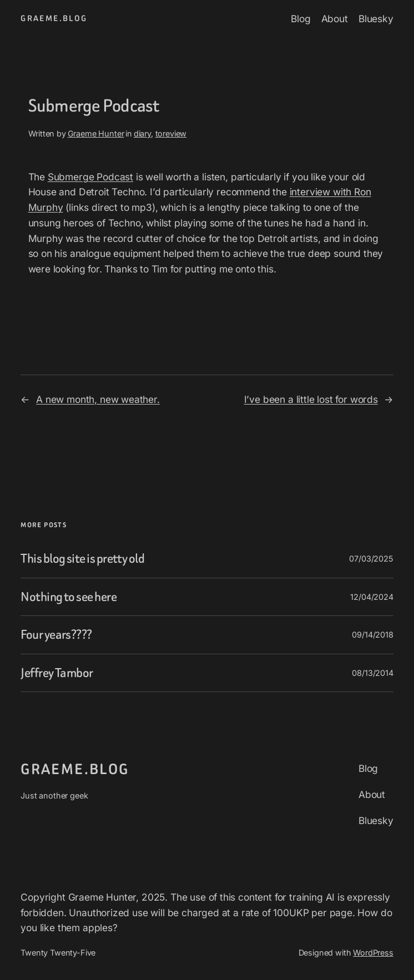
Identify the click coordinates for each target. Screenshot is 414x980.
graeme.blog (54, 19)
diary (142, 133)
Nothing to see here (69, 597)
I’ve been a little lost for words (311, 399)
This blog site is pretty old (82, 559)
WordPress (373, 953)
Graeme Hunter (96, 133)
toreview (171, 133)
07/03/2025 (371, 559)
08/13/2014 (372, 673)
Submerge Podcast (90, 177)
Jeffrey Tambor (57, 673)
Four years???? (56, 635)
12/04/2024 (372, 597)
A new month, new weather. (98, 399)
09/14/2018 (372, 635)
